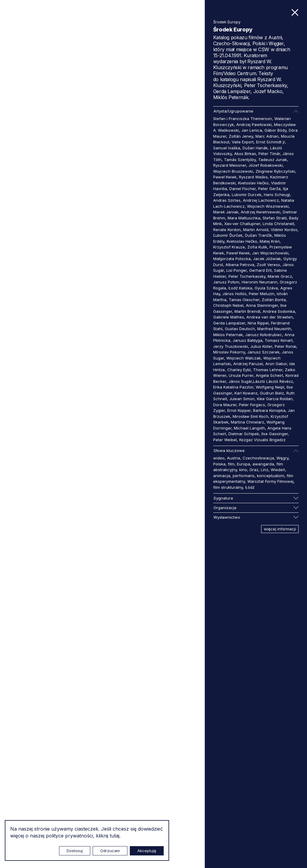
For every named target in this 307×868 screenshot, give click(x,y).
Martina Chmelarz (247, 422)
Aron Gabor (276, 364)
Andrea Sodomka (279, 311)
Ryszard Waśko (253, 177)
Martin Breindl (247, 311)
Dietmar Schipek (244, 434)
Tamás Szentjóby (240, 160)
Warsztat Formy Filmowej (270, 481)
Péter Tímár (269, 154)
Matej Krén (270, 241)
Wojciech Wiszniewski (268, 206)
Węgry (282, 458)
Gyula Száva (266, 288)
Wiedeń (278, 470)
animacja (222, 476)
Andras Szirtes (227, 200)
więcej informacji (280, 529)
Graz (254, 470)
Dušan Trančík (258, 235)
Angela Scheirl (269, 375)
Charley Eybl (239, 370)
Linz (265, 470)
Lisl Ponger (237, 270)
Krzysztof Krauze (229, 247)
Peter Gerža (269, 189)
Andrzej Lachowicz (261, 200)
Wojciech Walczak (244, 358)
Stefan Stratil (275, 218)
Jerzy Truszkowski (231, 346)
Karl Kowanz (246, 393)
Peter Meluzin (262, 294)
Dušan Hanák (255, 148)
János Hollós (234, 294)
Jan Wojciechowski (270, 253)
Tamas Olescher (244, 300)
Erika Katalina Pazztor (233, 387)
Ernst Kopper (239, 410)
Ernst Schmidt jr (270, 142)
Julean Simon (242, 399)
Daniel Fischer (243, 189)
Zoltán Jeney (241, 136)
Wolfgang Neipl (270, 387)
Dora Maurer (225, 405)
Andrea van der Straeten (270, 317)
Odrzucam (110, 851)
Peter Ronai (285, 346)
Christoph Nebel (228, 305)
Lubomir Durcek (247, 195)
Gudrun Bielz (272, 393)
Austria (234, 458)
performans (244, 476)
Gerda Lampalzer (229, 323)
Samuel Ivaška (227, 148)
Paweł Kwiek (225, 177)
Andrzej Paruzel (248, 364)
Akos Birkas (245, 154)
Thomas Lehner (268, 370)
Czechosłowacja (258, 458)
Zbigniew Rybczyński (275, 171)
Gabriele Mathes (229, 317)
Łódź (250, 487)
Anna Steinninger (262, 305)
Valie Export (243, 142)
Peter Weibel (225, 440)
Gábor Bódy (275, 130)
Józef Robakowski (266, 165)
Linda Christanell (278, 224)
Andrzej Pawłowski (254, 125)
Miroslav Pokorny (229, 352)
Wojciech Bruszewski (233, 171)
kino (243, 470)
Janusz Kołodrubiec (264, 335)
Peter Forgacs (252, 405)
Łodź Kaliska (240, 288)
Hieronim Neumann (259, 282)
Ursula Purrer (241, 375)
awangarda (263, 464)
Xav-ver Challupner (242, 224)
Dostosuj (75, 851)
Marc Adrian (267, 136)
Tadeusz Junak (273, 160)
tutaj (115, 836)
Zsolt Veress (268, 265)
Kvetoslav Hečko (253, 183)
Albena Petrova (240, 265)
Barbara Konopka (269, 410)
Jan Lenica (252, 130)
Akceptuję (147, 851)
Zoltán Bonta (274, 300)
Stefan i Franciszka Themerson (243, 119)
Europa (243, 464)
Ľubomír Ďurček (228, 235)
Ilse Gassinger (275, 434)
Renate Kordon (227, 230)
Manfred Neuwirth (274, 329)
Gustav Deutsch (240, 329)
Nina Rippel (258, 323)
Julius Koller (261, 346)
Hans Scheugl (277, 195)
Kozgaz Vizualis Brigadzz (262, 440)
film (231, 464)
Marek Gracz (280, 276)
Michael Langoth (249, 428)
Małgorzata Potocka (232, 259)
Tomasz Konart (279, 340)
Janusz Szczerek (263, 352)
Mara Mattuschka (244, 218)
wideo (219, 458)
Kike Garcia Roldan (275, 399)
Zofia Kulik (257, 247)
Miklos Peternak (228, 335)
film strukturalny (228, 487)
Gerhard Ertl (260, 270)
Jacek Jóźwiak (267, 259)
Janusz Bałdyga (247, 340)
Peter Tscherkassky (247, 276)
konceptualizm (271, 476)
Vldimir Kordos (284, 230)
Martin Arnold (256, 230)
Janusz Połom (226, 282)
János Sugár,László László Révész (261, 381)
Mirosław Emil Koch (250, 416)
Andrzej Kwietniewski (261, 212)
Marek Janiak (226, 212)
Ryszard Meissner (230, 165)
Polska (219, 464)
